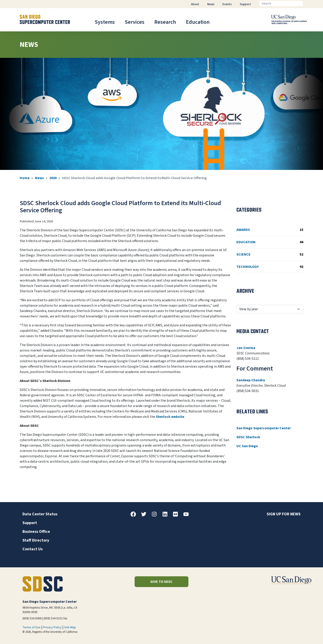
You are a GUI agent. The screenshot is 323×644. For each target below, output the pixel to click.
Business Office (36, 532)
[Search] (281, 4)
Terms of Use (32, 627)
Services (135, 22)
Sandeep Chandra (251, 380)
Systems (105, 22)
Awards (270, 230)
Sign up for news (284, 514)
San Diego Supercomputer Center (264, 428)
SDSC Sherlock (248, 437)
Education (198, 22)
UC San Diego (247, 446)
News (39, 178)
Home (25, 178)
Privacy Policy (52, 627)
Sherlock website (170, 417)
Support (30, 523)
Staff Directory (36, 540)
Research (165, 22)
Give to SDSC (161, 582)
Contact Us (33, 549)
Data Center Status (40, 514)
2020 (53, 178)
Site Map (70, 627)
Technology (270, 267)
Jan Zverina (246, 348)
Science (270, 254)
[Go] (307, 4)
